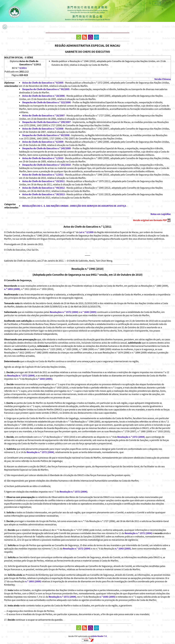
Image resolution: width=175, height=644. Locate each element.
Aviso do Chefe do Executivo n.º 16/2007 (43, 115)
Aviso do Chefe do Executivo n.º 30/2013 (43, 194)
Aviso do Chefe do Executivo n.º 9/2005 (43, 83)
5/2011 (23, 68)
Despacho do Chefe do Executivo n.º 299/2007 (47, 122)
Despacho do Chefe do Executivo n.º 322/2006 (47, 102)
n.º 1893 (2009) (12, 289)
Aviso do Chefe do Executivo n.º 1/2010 (43, 158)
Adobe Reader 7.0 (99, 636)
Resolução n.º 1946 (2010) (88, 269)
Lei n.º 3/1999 (86, 232)
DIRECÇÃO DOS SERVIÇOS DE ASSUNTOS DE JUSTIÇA (98, 206)
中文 (156, 3)
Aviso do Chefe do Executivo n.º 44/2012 (43, 188)
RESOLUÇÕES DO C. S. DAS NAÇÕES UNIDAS (45, 206)
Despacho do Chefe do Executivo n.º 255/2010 (47, 165)
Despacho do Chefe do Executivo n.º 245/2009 (47, 148)
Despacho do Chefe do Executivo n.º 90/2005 (46, 89)
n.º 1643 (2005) (89, 312)
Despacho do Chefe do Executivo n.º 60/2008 (46, 135)
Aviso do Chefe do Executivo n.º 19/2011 (43, 181)
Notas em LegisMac (161, 214)
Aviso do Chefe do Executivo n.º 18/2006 (43, 96)
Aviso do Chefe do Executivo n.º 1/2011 (43, 175)
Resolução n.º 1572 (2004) (21, 375)
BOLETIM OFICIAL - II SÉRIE (19, 57)
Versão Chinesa (162, 79)
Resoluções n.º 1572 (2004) (64, 312)
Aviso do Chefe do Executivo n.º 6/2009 (43, 142)
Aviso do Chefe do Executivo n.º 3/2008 (43, 129)
